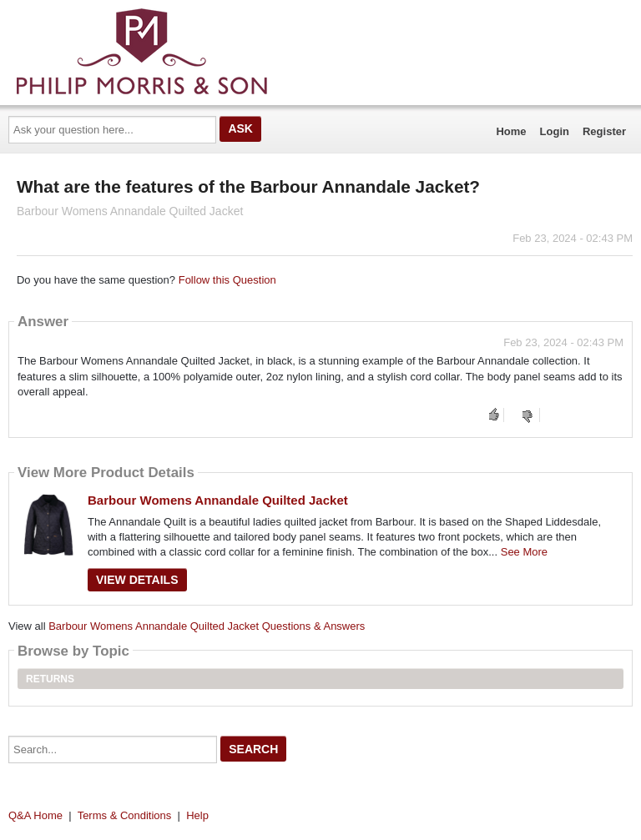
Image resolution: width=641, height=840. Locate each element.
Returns (50, 679)
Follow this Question (227, 280)
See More (524, 552)
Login (555, 131)
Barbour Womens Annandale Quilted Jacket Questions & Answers (207, 626)
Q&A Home (35, 815)
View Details (137, 580)
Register (604, 131)
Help (197, 815)
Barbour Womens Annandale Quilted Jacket (218, 500)
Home (511, 131)
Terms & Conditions (125, 815)
